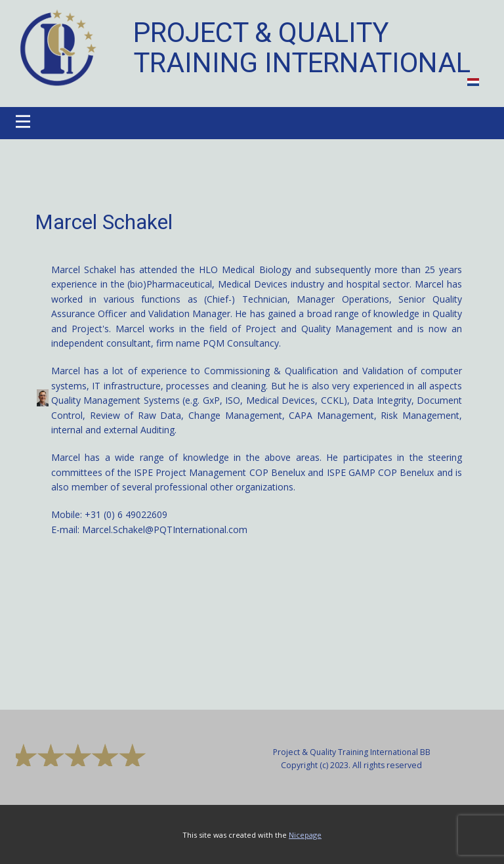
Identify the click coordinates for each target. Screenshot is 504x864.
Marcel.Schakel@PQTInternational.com (165, 529)
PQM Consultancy (241, 343)
